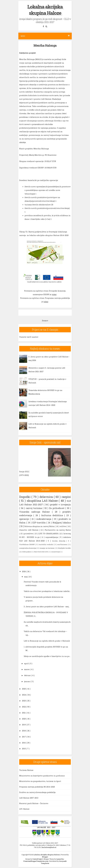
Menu (45, 36)
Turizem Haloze (26, 770)
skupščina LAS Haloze (43, 501)
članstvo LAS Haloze (29, 530)
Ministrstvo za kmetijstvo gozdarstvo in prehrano (42, 776)
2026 (24, 571)
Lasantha (60, 859)
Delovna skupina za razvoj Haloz (40, 526)
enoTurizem (63, 544)
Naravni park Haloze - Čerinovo (34, 803)
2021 (24, 713)
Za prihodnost (57, 508)
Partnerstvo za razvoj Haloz (58, 530)
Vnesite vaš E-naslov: (29, 337)
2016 (24, 743)
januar (27, 681)
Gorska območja (59, 541)
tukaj (54, 294)
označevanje (56, 552)
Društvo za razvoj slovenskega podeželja (37, 792)
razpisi (66, 497)
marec (27, 669)
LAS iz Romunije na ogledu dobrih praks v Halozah (47, 641)
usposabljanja (52, 537)
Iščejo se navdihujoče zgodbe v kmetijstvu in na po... (47, 656)
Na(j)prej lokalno (62, 523)
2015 (24, 749)
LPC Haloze (24, 809)
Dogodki (25, 497)
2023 (24, 701)
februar (28, 675)
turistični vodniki (46, 544)
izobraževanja (44, 519)
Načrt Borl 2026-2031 (41, 552)
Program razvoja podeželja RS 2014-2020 (37, 787)
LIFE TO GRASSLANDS (48, 534)
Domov (45, 321)
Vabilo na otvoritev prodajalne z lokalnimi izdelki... (47, 591)
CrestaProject (38, 859)
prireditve (29, 534)
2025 (24, 689)
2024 (24, 695)
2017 (24, 737)
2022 (24, 707)
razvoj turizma (34, 508)
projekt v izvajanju (60, 504)
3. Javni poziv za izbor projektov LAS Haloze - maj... (47, 606)
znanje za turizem (47, 548)
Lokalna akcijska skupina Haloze (45, 10)
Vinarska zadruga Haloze (36, 512)
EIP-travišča (39, 523)
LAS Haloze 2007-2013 (29, 798)
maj (26, 577)
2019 (24, 725)
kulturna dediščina (53, 515)
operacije (25, 519)
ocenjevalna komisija (28, 548)
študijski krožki (64, 548)
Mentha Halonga (45, 45)
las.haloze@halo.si (49, 847)
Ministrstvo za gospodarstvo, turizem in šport (40, 781)
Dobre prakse (27, 552)
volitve (63, 526)
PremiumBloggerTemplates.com (36, 861)
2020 (24, 719)
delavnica (47, 497)
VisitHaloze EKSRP (27, 544)
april (27, 663)
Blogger (45, 857)
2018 (24, 731)
